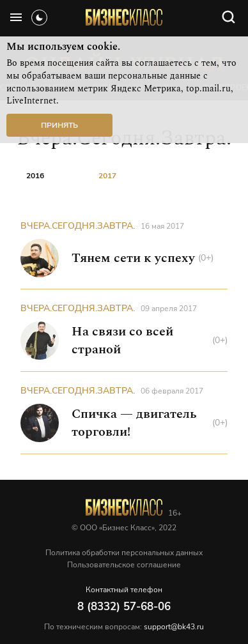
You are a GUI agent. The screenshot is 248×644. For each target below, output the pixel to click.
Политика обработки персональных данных (124, 553)
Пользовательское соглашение (124, 565)
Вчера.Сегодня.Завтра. (78, 226)
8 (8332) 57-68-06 (124, 607)
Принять (59, 125)
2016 (35, 176)
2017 (107, 176)
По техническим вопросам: (124, 627)
